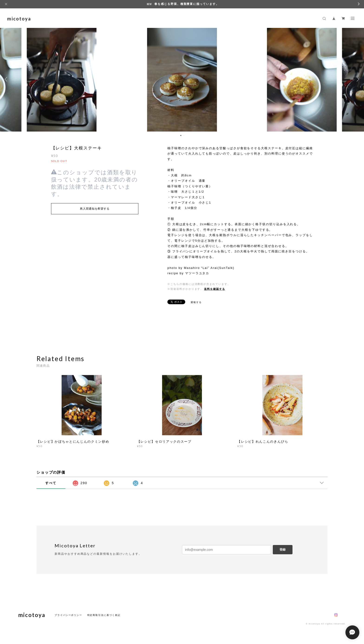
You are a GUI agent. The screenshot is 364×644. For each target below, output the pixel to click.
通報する (196, 302)
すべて (51, 483)
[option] (182, 79)
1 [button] (181, 135)
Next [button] (357, 79)
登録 (283, 550)
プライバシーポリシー (68, 615)
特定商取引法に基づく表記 (104, 615)
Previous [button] (7, 79)
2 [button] (184, 135)
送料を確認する (214, 289)
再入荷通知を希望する (95, 209)
